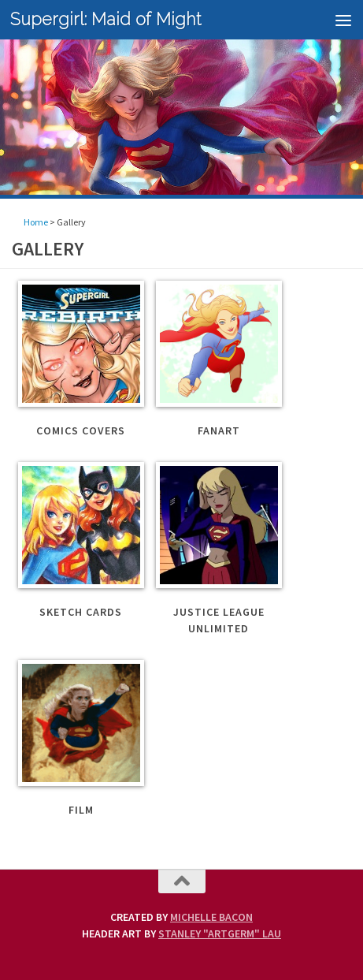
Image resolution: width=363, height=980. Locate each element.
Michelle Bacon (211, 917)
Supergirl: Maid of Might (106, 19)
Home (36, 222)
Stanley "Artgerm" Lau (220, 933)
